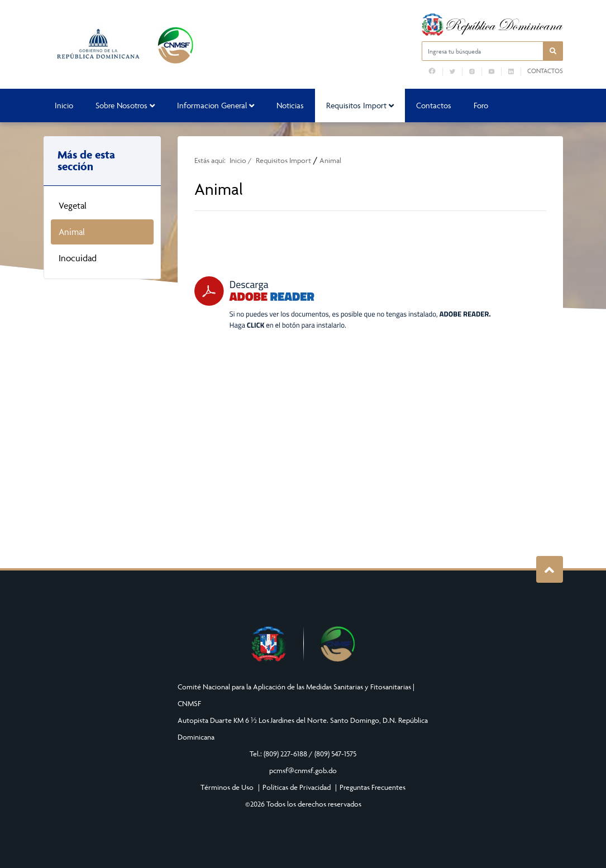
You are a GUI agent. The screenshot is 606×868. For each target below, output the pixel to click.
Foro (481, 105)
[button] (553, 51)
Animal (72, 232)
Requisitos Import (360, 105)
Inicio (64, 105)
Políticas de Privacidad (297, 787)
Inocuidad (78, 258)
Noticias (290, 105)
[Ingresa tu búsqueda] (483, 51)
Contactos (545, 71)
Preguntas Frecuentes (373, 787)
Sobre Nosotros (125, 105)
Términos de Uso (227, 787)
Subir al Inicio (549, 570)
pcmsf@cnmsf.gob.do (303, 770)
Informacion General (216, 105)
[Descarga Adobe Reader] (342, 303)
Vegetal (73, 205)
